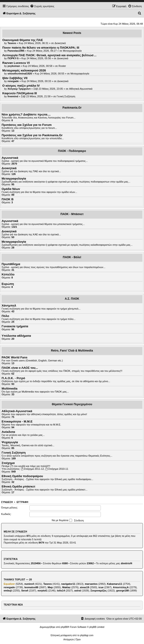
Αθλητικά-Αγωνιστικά (81, 89)
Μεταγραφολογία (72, 51)
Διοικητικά (60, 43)
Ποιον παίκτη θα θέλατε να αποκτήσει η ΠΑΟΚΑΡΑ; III (41, 48)
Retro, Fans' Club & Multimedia (72, 351)
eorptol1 (42, 591)
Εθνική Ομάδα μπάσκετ (18, 486)
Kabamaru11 (115, 584)
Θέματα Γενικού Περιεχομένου (72, 404)
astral (78, 591)
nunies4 (29, 584)
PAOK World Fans (14, 357)
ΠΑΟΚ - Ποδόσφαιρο (72, 151)
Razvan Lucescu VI (16, 63)
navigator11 (68, 584)
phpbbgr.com (87, 635)
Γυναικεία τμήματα (15, 326)
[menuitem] (42, 6)
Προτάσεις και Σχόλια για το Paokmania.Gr (32, 135)
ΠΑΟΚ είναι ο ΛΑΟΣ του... (20, 368)
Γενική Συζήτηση (66, 96)
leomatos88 (31, 587)
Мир (50, 587)
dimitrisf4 (127, 563)
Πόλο (5, 316)
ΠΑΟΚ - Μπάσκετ (72, 214)
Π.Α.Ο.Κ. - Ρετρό (13, 378)
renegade (9, 587)
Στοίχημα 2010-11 (57, 469)
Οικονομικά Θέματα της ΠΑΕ (23, 40)
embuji (8, 591)
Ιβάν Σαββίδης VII (15, 78)
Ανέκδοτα (8, 432)
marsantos (91, 584)
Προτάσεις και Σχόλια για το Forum (27, 125)
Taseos (47, 584)
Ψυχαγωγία (10, 442)
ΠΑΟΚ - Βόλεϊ (72, 257)
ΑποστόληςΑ (121, 587)
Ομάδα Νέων (11, 189)
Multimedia (10, 388)
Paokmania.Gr (72, 108)
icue (101, 587)
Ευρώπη (8, 284)
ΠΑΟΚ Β (8, 199)
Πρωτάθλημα (11, 264)
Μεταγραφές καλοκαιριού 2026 (24, 70)
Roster (62, 66)
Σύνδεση (7, 502)
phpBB (64, 627)
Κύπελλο (8, 274)
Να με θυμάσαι (62, 520)
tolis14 (61, 591)
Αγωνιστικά (10, 158)
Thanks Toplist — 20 (18, 579)
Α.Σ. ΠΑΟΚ (72, 299)
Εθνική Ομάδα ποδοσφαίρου (22, 476)
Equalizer (9, 584)
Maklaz (66, 587)
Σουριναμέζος (99, 591)
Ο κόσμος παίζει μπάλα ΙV (21, 86)
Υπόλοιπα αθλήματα (16, 336)
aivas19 (85, 587)
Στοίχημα (8, 463)
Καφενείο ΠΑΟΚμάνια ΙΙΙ (20, 93)
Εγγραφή (22, 502)
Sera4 (25, 591)
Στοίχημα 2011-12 (32, 469)
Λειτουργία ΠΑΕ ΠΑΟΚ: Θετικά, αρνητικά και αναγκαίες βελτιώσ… (49, 55)
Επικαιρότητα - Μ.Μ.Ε (17, 421)
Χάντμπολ (9, 306)
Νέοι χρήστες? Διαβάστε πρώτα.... (26, 114)
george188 (123, 591)
